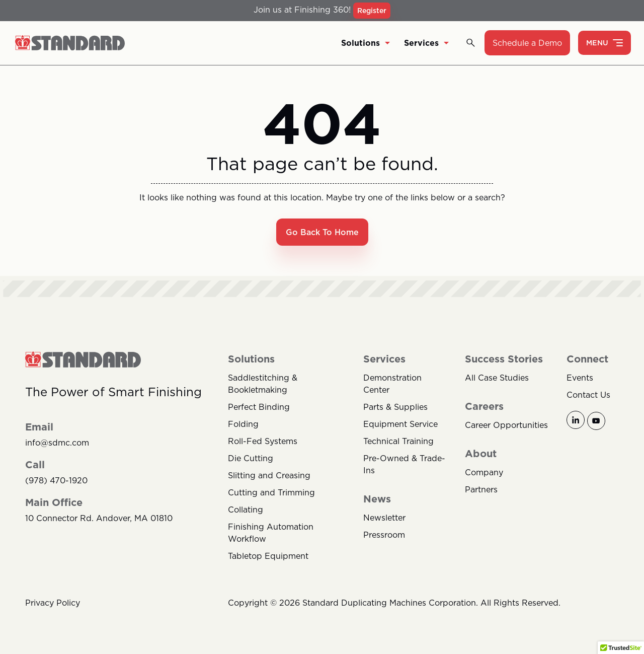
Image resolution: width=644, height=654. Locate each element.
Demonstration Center (392, 384)
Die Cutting (251, 459)
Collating (246, 510)
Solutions (366, 43)
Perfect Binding (259, 407)
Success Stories (504, 359)
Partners (481, 490)
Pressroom (384, 535)
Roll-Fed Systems (263, 442)
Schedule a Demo (527, 43)
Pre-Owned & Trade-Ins (404, 465)
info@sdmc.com (57, 443)
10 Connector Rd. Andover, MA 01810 (99, 519)
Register (372, 11)
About (481, 454)
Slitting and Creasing (269, 476)
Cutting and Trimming (271, 493)
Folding (243, 424)
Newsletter (384, 518)
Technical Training (398, 442)
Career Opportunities (506, 425)
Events (580, 378)
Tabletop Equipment (268, 556)
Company (484, 473)
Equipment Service (400, 424)
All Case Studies (497, 378)
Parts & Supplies (395, 407)
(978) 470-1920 (56, 481)
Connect (587, 359)
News (377, 499)
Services (426, 43)
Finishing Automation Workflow (271, 533)
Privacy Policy (53, 603)
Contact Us (588, 395)
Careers (484, 407)
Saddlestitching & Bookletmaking (263, 384)
